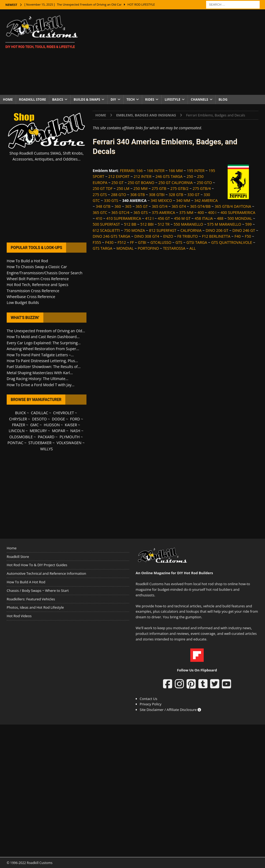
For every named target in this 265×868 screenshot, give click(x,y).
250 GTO (204, 183)
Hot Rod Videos (19, 616)
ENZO (168, 236)
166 (139, 171)
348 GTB (103, 206)
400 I (212, 212)
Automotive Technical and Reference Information (46, 573)
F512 (122, 242)
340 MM (183, 200)
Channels (200, 99)
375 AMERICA (163, 212)
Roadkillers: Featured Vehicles (31, 599)
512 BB (130, 224)
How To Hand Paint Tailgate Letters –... (40, 355)
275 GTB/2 (180, 188)
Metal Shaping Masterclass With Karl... (40, 373)
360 (118, 206)
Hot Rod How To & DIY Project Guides (37, 565)
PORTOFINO (148, 248)
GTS (179, 242)
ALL (193, 248)
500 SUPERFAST (106, 224)
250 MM (141, 188)
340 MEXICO (161, 200)
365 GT (142, 206)
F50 (248, 236)
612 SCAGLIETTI (106, 230)
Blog (223, 99)
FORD (75, 419)
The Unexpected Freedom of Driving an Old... (46, 331)
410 (99, 218)
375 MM (186, 212)
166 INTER (156, 171)
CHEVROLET (64, 413)
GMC (35, 425)
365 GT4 (179, 206)
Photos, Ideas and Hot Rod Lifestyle (35, 607)
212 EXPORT (119, 176)
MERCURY (38, 431)
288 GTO (119, 195)
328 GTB (176, 195)
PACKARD (46, 437)
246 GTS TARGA (169, 176)
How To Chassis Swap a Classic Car (37, 267)
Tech (131, 99)
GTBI (142, 242)
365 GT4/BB (200, 206)
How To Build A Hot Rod (26, 582)
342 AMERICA (206, 200)
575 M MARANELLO (224, 224)
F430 (109, 242)
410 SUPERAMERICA (124, 218)
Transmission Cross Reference (33, 291)
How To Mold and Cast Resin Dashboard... (43, 337)
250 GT (118, 183)
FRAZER (19, 425)
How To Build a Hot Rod (27, 261)
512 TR (164, 224)
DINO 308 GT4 (147, 236)
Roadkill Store (33, 99)
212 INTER (142, 176)
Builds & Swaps (87, 99)
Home (8, 99)
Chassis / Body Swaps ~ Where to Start (38, 591)
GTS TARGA (102, 248)
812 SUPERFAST (163, 230)
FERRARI (127, 171)
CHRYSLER (18, 419)
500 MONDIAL (240, 218)
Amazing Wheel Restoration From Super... (43, 349)
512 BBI (147, 224)
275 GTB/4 (202, 188)
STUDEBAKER (40, 443)
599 (248, 224)
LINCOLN (16, 431)
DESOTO (39, 419)
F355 (97, 242)
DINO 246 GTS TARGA (111, 236)
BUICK (20, 413)
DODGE (58, 419)
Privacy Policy (151, 704)
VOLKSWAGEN (69, 443)
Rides (150, 99)
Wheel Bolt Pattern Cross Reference (38, 279)
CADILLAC (40, 413)
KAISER (71, 425)
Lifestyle (173, 99)
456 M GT (182, 218)
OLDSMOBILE (21, 437)
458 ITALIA (204, 218)
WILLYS (46, 449)
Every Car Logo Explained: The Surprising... (44, 343)
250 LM (123, 188)
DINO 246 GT (244, 230)
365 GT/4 (160, 206)
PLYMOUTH (69, 437)
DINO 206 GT (217, 230)
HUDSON (52, 425)
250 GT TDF (103, 188)
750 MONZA (135, 230)
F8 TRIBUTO (188, 236)
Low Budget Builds (23, 302)
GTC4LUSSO (161, 242)
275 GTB (159, 188)
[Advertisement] (175, 52)
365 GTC (100, 212)
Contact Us (149, 699)
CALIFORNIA (191, 230)
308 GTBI (157, 195)
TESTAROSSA (174, 248)
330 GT (194, 195)
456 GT (164, 218)
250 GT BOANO (141, 183)
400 (201, 212)
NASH (75, 431)
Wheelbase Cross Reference (31, 297)
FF (132, 242)
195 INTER (196, 171)
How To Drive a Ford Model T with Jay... (41, 385)
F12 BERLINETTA (216, 236)
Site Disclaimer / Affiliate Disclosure (171, 710)
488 (220, 218)
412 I (149, 218)
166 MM (176, 171)
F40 (238, 236)
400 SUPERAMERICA (238, 212)
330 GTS (111, 200)
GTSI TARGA (197, 242)
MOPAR (58, 431)
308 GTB (137, 195)
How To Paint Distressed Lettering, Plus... (42, 361)
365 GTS (141, 212)
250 (190, 176)
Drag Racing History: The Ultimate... (37, 379)
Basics (58, 99)
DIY (113, 99)
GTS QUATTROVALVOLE (232, 242)
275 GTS (100, 195)
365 (128, 206)
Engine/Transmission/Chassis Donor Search (45, 273)
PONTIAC (15, 443)
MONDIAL (125, 248)
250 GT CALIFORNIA (176, 183)
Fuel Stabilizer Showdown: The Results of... (44, 367)
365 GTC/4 (120, 212)
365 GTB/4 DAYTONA (233, 206)
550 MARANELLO (188, 224)
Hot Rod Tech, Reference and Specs (37, 285)
